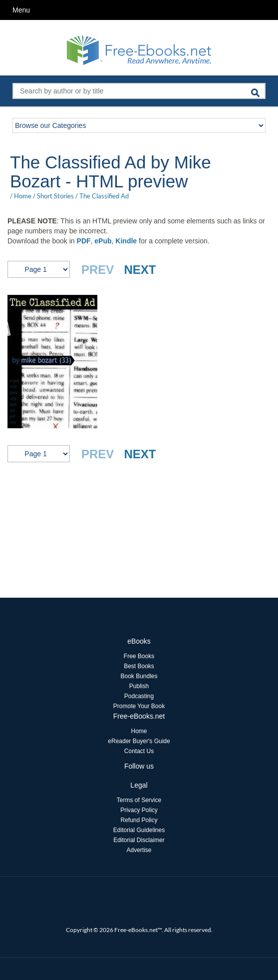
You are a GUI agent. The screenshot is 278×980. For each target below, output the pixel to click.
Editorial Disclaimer (139, 840)
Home (23, 196)
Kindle (126, 241)
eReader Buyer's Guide (139, 741)
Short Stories (55, 196)
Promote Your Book (139, 706)
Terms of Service (139, 800)
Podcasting (139, 696)
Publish (139, 686)
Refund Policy (139, 820)
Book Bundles (139, 676)
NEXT (140, 270)
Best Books (139, 666)
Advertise (139, 850)
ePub (103, 241)
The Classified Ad (104, 196)
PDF (84, 241)
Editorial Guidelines (139, 830)
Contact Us (139, 751)
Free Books (139, 656)
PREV (98, 270)
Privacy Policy (139, 810)
